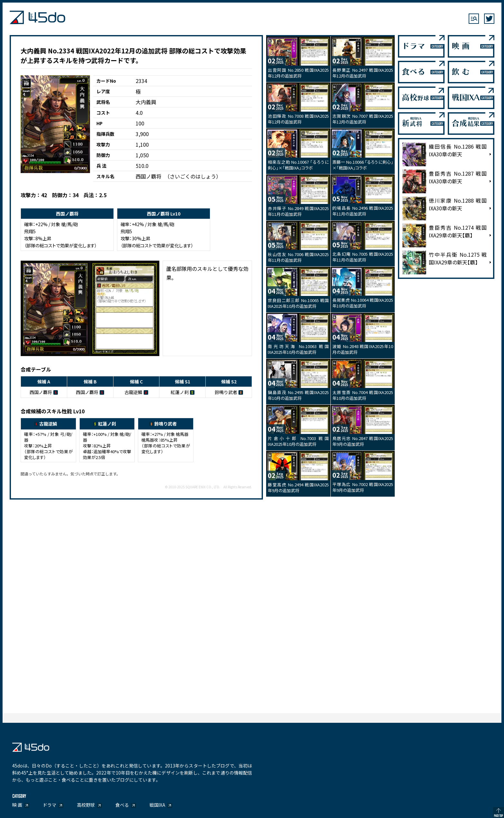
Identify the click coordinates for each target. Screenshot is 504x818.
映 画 (17, 805)
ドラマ (50, 805)
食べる (122, 805)
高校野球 (86, 805)
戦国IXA (157, 805)
